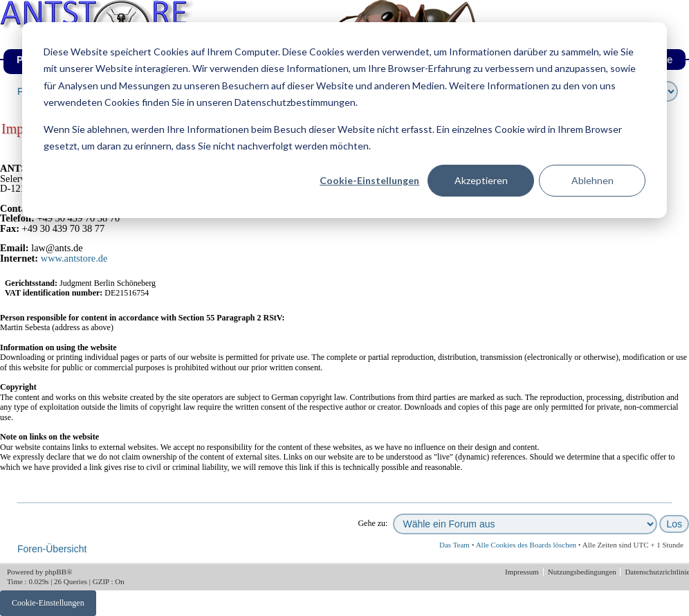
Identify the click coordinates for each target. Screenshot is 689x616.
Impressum (523, 572)
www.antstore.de (74, 258)
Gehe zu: (373, 523)
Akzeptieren (481, 180)
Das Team (454, 545)
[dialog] (344, 120)
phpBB (56, 572)
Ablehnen (592, 180)
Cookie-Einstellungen (369, 180)
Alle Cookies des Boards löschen (526, 545)
